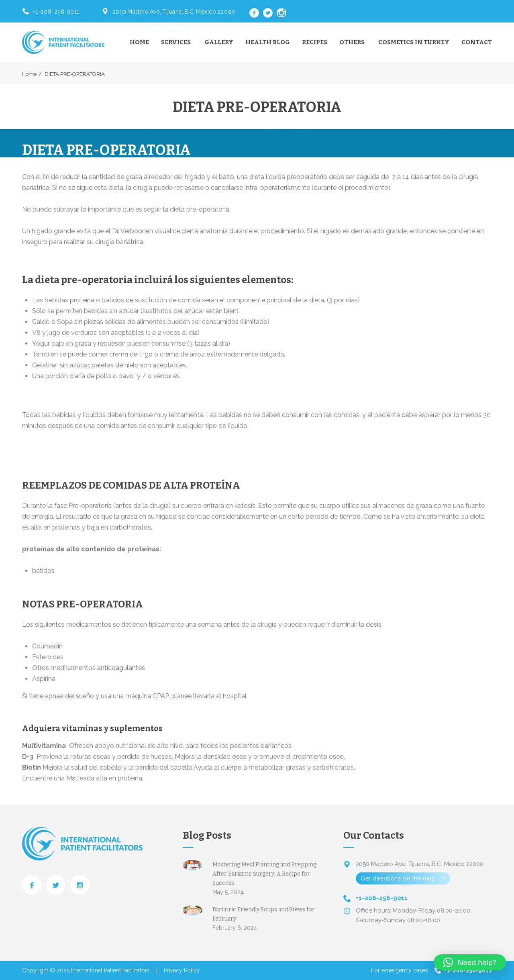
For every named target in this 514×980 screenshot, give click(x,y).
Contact (477, 42)
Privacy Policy (182, 970)
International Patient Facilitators (110, 970)
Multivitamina (44, 746)
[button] (470, 962)
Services (176, 42)
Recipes (315, 42)
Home (139, 42)
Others (352, 42)
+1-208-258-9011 (56, 12)
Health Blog (268, 42)
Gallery (219, 42)
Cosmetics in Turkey (414, 42)
